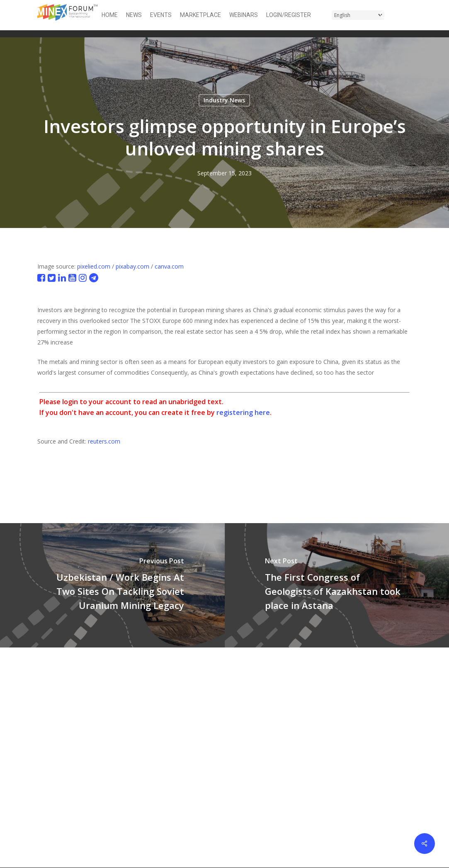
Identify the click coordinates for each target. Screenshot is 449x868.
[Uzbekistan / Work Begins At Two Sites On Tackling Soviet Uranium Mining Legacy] (112, 585)
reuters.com (104, 441)
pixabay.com (132, 266)
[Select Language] (358, 15)
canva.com (169, 266)
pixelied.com (94, 266)
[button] (407, 15)
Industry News (224, 100)
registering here (243, 412)
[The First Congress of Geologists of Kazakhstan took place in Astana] (337, 585)
